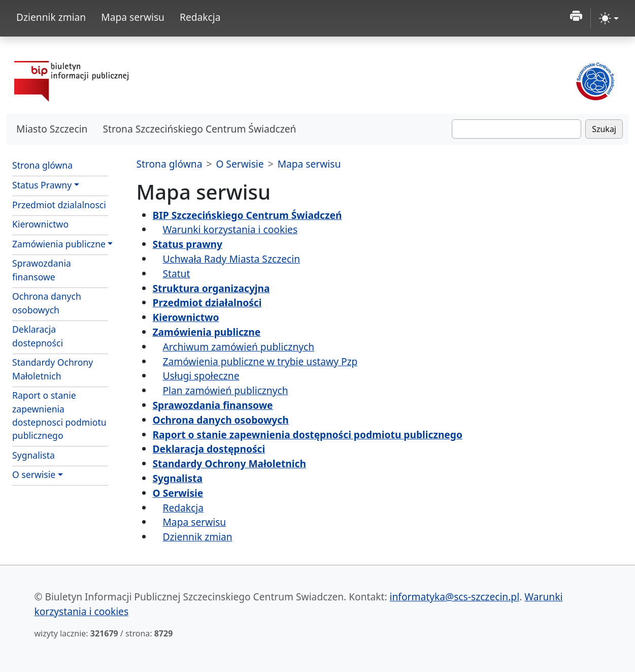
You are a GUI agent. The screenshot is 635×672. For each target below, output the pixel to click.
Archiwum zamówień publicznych (238, 347)
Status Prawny (42, 185)
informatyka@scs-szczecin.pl (455, 597)
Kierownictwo (40, 224)
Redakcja (200, 17)
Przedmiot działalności (207, 302)
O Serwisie (240, 164)
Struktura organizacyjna (211, 288)
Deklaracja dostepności (38, 336)
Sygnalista (34, 455)
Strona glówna (42, 165)
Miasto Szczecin (52, 129)
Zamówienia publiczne (59, 244)
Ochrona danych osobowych (47, 303)
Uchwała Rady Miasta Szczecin (231, 259)
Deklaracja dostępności (209, 449)
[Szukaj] (516, 129)
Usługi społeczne (201, 376)
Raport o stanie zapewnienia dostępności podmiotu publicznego (308, 435)
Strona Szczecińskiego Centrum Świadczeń (199, 129)
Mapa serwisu (133, 17)
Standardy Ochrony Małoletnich (53, 369)
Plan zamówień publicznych (225, 390)
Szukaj (604, 129)
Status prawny (188, 244)
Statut (176, 274)
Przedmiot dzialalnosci (59, 205)
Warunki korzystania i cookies (230, 229)
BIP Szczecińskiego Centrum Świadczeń (247, 215)
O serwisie (34, 474)
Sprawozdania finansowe (42, 270)
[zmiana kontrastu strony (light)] (609, 18)
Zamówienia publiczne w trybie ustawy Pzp (260, 361)
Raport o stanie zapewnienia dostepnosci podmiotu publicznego (59, 415)
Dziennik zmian (51, 17)
